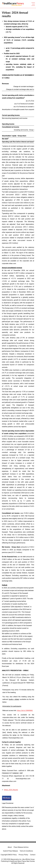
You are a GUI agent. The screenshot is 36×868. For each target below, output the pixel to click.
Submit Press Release (10, 851)
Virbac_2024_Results (11, 790)
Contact (33, 855)
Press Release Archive (21, 847)
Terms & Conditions (26, 851)
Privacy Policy (23, 855)
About (10, 847)
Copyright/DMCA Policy (9, 855)
